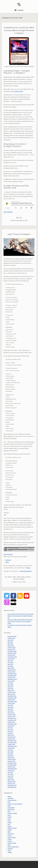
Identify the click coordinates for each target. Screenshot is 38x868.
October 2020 (11, 655)
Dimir (9, 811)
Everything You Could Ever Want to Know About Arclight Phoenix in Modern (19, 30)
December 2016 (12, 741)
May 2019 (10, 687)
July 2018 (10, 705)
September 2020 (12, 657)
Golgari (10, 817)
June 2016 (10, 752)
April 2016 (10, 756)
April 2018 (10, 711)
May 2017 (10, 731)
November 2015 (12, 765)
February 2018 (12, 715)
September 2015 (12, 769)
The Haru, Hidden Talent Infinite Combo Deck (20, 620)
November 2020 (12, 653)
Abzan (9, 796)
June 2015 (10, 774)
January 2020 (11, 672)
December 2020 (12, 651)
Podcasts (28, 577)
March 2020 (11, 668)
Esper (9, 815)
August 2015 (11, 770)
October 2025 (11, 638)
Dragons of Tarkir (12, 813)
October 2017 (11, 722)
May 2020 (10, 664)
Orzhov (10, 836)
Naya (9, 832)
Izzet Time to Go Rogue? (19, 234)
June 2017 (10, 729)
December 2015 (12, 763)
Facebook (8, 560)
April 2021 (10, 644)
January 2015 (11, 783)
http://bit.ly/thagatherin (26, 571)
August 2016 (11, 748)
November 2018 (12, 698)
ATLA (9, 802)
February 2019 (12, 692)
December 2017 (12, 718)
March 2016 (11, 757)
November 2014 (12, 787)
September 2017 (12, 724)
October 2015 (11, 767)
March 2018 (11, 713)
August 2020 (11, 659)
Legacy (10, 826)
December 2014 (12, 785)
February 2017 (12, 737)
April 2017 (10, 733)
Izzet (20, 218)
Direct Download (8, 212)
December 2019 (12, 674)
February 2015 (12, 782)
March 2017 (11, 735)
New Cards (11, 834)
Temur (9, 850)
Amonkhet (10, 798)
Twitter (7, 562)
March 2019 (11, 690)
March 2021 (11, 646)
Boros (9, 806)
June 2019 (10, 685)
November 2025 (12, 636)
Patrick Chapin (21, 577)
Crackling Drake (18, 91)
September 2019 (12, 679)
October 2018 (11, 700)
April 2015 (10, 778)
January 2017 (11, 739)
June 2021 (10, 640)
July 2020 (10, 661)
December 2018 (12, 696)
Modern (10, 830)
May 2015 (10, 776)
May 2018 (10, 709)
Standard (22, 579)
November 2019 (12, 675)
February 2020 (12, 670)
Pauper (10, 839)
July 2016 (10, 750)
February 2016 (12, 759)
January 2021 (11, 649)
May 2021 (10, 642)
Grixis (9, 819)
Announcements (12, 800)
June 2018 (10, 707)
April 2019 (10, 689)
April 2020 (10, 666)
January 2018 (11, 716)
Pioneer (10, 841)
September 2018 (12, 702)
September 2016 (12, 746)
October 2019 (11, 677)
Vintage (10, 852)
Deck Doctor (11, 809)
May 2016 (10, 754)
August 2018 (11, 703)
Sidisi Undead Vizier (13, 847)
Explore (19, 10)
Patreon (28, 568)
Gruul (9, 821)
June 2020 (10, 662)
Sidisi (9, 845)
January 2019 (11, 694)
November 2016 (12, 743)
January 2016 (11, 761)
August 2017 (11, 726)
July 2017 (10, 728)
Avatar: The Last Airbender (15, 804)
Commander (11, 808)
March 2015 (11, 780)
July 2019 (10, 683)
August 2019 (11, 681)
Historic (10, 823)
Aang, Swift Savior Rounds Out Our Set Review (21, 614)
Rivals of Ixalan (12, 843)
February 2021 (12, 648)
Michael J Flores (12, 577)
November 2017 (12, 720)
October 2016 (11, 744)
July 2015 (10, 772)
